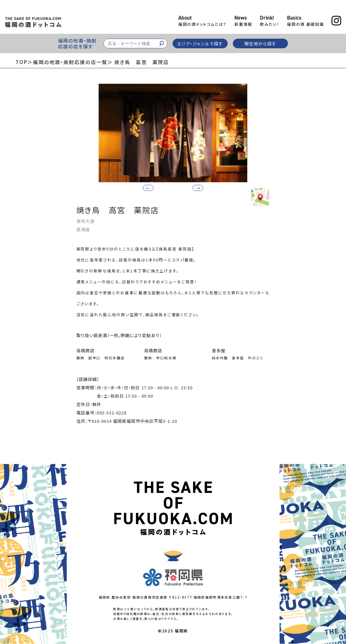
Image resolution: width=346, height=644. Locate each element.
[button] (196, 188)
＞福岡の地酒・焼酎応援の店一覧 (67, 62)
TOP (21, 62)
